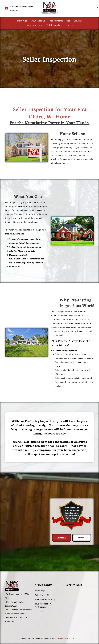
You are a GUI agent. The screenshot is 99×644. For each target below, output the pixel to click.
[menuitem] (22, 21)
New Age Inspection (66, 638)
